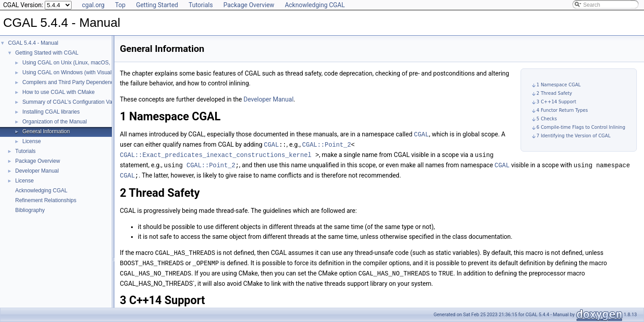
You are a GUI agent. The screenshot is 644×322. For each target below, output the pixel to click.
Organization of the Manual (55, 122)
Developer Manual (37, 171)
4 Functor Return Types (562, 110)
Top (120, 5)
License (32, 141)
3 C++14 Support (557, 102)
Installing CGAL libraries (51, 112)
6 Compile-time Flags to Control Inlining (581, 127)
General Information (46, 131)
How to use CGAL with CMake (59, 92)
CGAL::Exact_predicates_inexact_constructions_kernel (216, 154)
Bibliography (30, 210)
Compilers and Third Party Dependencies (71, 82)
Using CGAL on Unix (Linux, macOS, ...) (70, 63)
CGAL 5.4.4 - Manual (33, 43)
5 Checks (547, 119)
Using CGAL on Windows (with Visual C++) (74, 72)
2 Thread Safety (555, 93)
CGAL (422, 134)
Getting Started (157, 5)
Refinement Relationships (46, 200)
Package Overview (249, 5)
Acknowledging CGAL (315, 5)
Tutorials (201, 5)
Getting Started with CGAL (47, 53)
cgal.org (93, 5)
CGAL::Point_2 (327, 144)
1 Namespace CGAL (559, 85)
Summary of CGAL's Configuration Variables (75, 102)
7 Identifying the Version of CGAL (574, 136)
